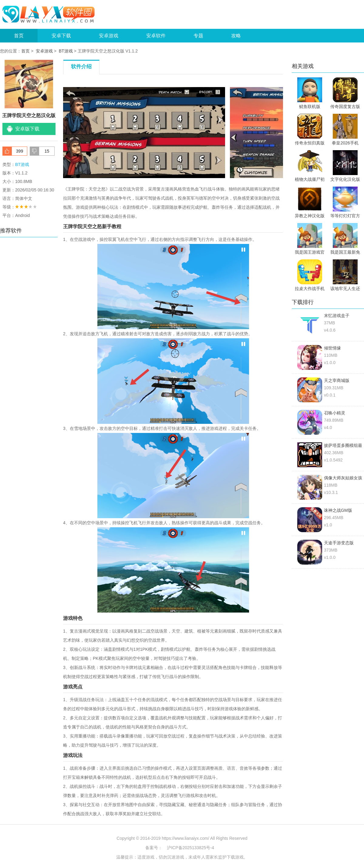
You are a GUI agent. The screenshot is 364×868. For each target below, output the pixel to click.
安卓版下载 (27, 129)
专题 (198, 36)
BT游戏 (66, 51)
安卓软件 (156, 36)
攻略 (236, 36)
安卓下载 (61, 36)
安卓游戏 (109, 36)
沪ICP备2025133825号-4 (190, 848)
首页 (19, 36)
